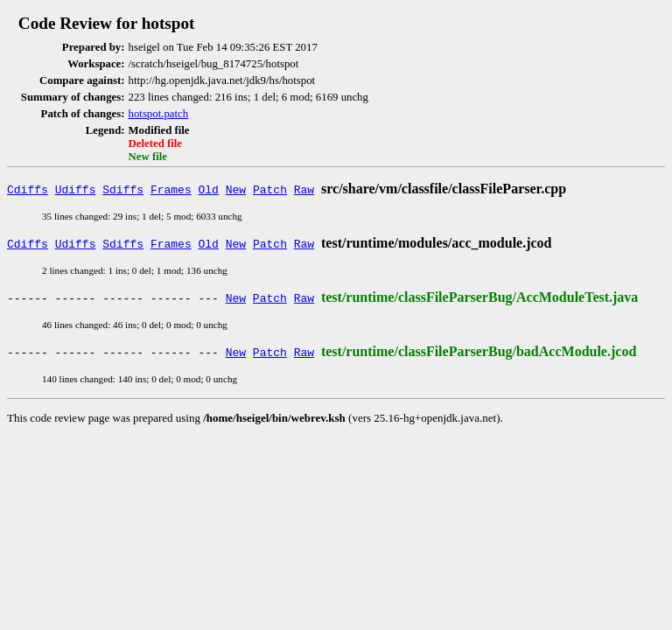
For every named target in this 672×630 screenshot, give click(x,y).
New (236, 189)
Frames (171, 189)
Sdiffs (123, 189)
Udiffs (76, 189)
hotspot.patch (159, 114)
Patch (270, 189)
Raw (304, 189)
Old (209, 189)
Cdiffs (28, 189)
